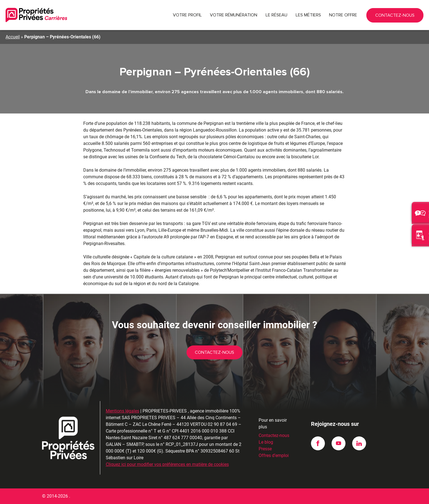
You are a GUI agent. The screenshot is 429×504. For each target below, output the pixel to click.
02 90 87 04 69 (389, 15)
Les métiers (308, 15)
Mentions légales (122, 411)
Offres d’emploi (274, 455)
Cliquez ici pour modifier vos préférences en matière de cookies (167, 464)
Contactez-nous (412, 17)
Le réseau (276, 15)
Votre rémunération (234, 15)
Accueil (13, 37)
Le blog (266, 442)
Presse (265, 449)
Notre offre (343, 15)
